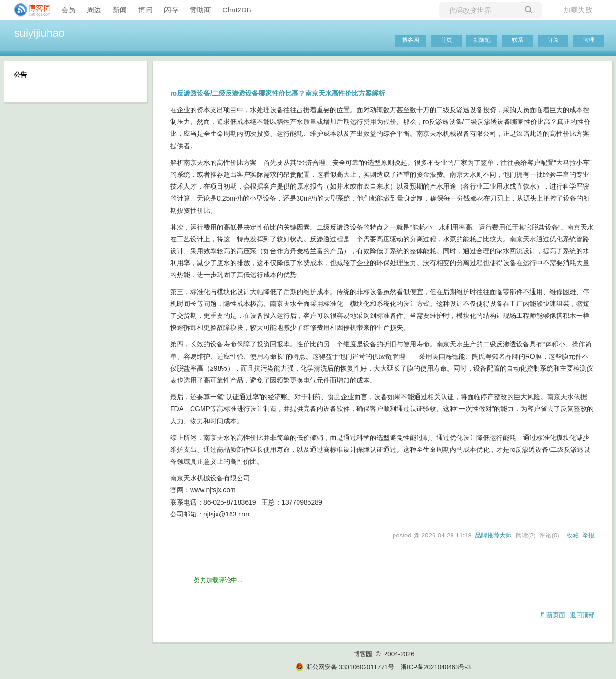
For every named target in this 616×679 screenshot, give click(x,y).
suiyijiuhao (39, 33)
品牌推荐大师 (493, 535)
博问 (145, 10)
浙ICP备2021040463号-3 (436, 667)
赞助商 (200, 10)
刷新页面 (553, 615)
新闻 (120, 10)
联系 (518, 40)
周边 (94, 10)
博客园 (411, 40)
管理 (589, 40)
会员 (68, 10)
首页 (446, 40)
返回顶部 (582, 615)
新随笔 (482, 40)
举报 (588, 535)
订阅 (553, 40)
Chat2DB (237, 10)
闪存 (171, 10)
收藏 (573, 535)
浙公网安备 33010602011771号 (345, 667)
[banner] (29, 10)
